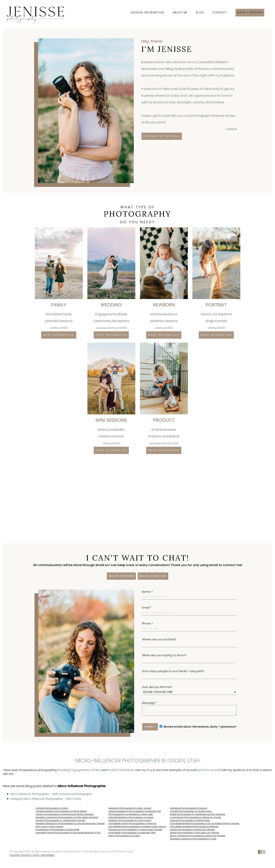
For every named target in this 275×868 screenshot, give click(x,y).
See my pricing (121, 576)
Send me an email (209, 770)
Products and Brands (120, 770)
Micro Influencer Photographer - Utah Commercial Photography (51, 794)
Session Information (147, 13)
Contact (220, 13)
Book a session (250, 13)
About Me (180, 13)
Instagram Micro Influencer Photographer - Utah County (46, 799)
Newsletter (48, 855)
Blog (200, 13)
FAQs (36, 855)
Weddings (64, 770)
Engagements (80, 770)
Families (95, 770)
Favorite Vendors (20, 855)
